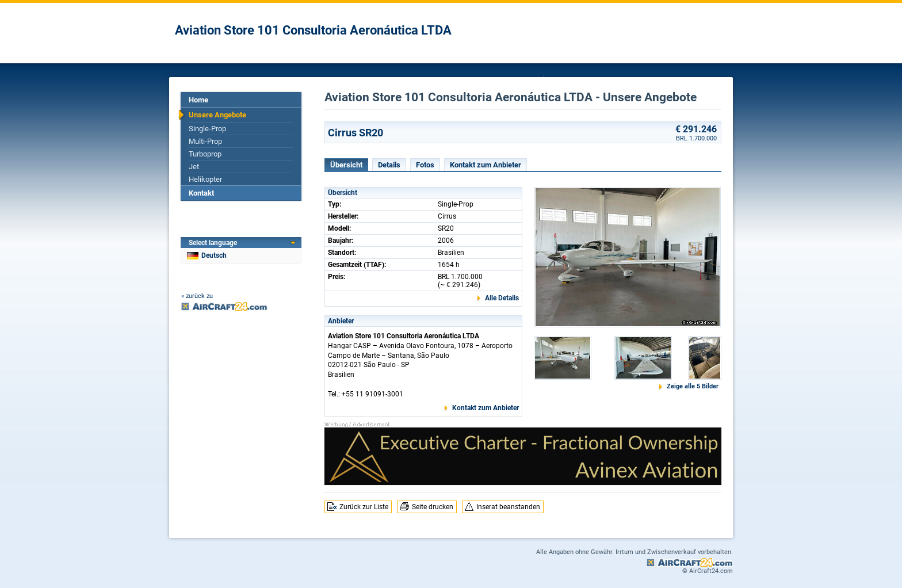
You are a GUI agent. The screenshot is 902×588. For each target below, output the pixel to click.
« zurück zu (197, 296)
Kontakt (201, 193)
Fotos (425, 165)
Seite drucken (433, 507)
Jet (194, 167)
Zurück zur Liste (364, 507)
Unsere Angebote (217, 115)
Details (389, 165)
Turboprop (205, 154)
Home (198, 100)
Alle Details (502, 298)
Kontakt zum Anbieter (486, 165)
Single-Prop (207, 129)
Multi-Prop (205, 141)
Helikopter (205, 179)
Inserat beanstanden (508, 507)
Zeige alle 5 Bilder (693, 386)
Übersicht (346, 165)
